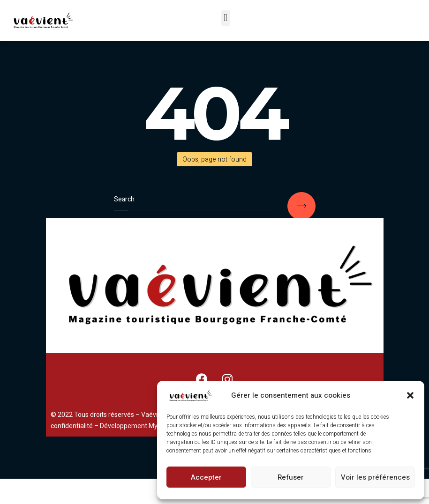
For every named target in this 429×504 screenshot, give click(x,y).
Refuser (291, 477)
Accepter (206, 477)
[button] (410, 395)
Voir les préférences (375, 477)
